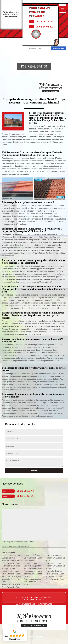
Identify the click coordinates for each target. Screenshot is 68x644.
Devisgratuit (36, 34)
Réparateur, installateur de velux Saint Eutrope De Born (33, 574)
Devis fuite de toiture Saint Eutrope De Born (55, 572)
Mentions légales (34, 600)
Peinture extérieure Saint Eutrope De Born (12, 557)
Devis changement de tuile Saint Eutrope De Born (33, 582)
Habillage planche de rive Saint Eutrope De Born (12, 562)
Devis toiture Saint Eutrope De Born (31, 562)
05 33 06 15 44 (44, 22)
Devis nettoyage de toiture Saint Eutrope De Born (55, 558)
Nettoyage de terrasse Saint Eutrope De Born (11, 572)
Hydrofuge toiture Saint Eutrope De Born (11, 567)
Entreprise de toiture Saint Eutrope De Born (55, 578)
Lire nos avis (15, 639)
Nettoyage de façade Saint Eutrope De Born (33, 557)
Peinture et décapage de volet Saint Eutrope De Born (12, 579)
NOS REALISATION (34, 66)
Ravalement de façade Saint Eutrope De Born (11, 586)
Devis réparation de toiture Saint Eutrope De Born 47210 (55, 566)
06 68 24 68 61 (44, 27)
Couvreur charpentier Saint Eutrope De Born (33, 567)
